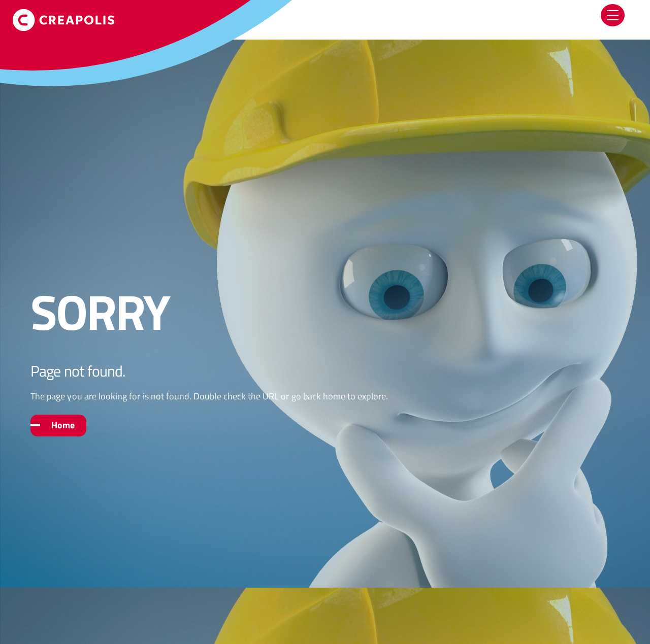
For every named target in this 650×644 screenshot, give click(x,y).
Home (63, 425)
